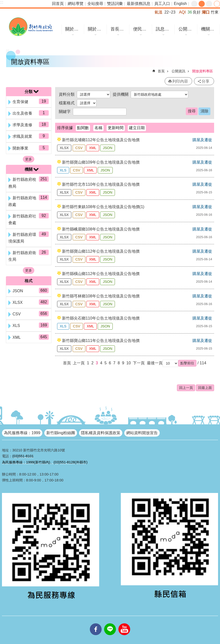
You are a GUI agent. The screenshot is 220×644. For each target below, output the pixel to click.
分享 (217, 4)
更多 (29, 159)
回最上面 (205, 388)
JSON (108, 148)
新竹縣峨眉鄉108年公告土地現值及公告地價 (101, 229)
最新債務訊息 (139, 4)
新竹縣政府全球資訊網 (31, 27)
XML (93, 148)
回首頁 (58, 4)
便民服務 (141, 29)
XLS (63, 170)
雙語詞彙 (115, 4)
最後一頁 (155, 363)
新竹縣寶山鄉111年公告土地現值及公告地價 (101, 341)
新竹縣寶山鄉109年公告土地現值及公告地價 (101, 162)
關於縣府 (96, 29)
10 (129, 363)
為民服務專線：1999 (22, 433)
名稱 (98, 128)
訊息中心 (164, 29)
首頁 (161, 71)
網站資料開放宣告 (142, 433)
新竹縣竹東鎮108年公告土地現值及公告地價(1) (103, 207)
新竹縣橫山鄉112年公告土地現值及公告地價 (101, 274)
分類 (29, 92)
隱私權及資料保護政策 (101, 433)
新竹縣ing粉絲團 (61, 433)
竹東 (215, 12)
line (110, 623)
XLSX (64, 148)
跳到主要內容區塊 (3, 3)
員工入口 (162, 4)
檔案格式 (67, 103)
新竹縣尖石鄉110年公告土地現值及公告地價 (101, 318)
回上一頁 (186, 388)
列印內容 (180, 81)
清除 (204, 111)
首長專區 (119, 29)
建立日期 (137, 128)
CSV (79, 148)
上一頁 (79, 363)
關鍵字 (65, 112)
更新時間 (116, 128)
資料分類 (67, 94)
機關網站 (209, 29)
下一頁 (139, 363)
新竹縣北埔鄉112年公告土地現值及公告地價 (101, 140)
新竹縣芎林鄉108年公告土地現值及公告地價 (101, 296)
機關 (29, 169)
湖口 (206, 12)
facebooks (96, 623)
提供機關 (121, 94)
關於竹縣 (73, 29)
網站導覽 (76, 4)
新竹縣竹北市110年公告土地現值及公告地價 (101, 184)
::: (2, 2)
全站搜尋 (95, 4)
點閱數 (83, 128)
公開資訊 (187, 29)
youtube (124, 623)
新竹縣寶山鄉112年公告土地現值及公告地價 (101, 251)
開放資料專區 (203, 71)
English (180, 4)
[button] (187, 363)
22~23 (170, 12)
